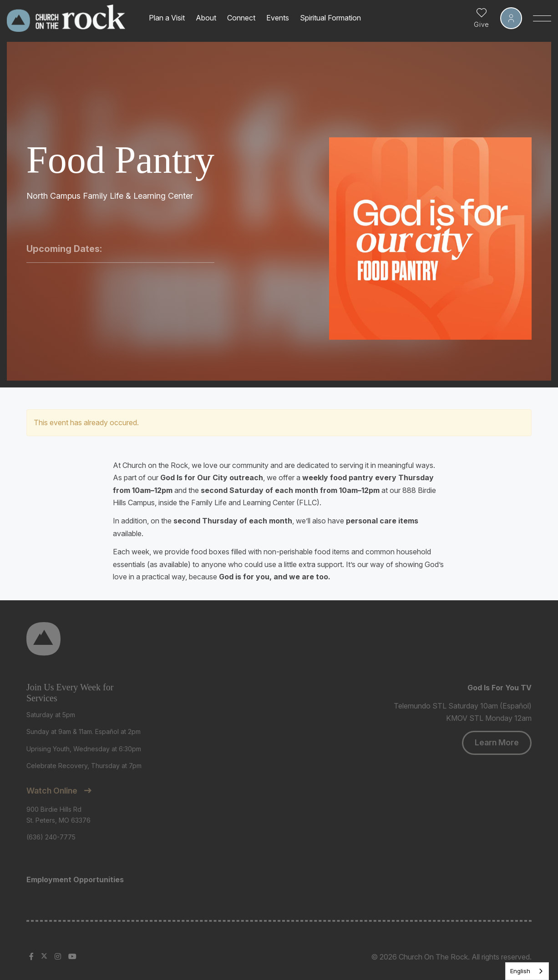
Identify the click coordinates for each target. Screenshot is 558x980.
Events (278, 18)
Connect (241, 18)
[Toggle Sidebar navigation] (542, 18)
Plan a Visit (167, 18)
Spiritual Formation (330, 18)
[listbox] (527, 971)
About (206, 18)
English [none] (520, 971)
